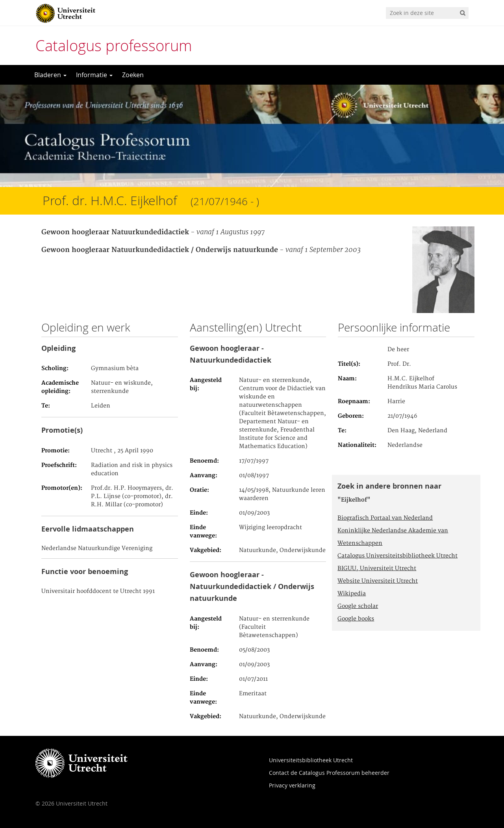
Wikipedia (352, 594)
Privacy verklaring (292, 785)
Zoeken (133, 75)
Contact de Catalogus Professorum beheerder (329, 773)
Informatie (94, 75)
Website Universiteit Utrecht (378, 581)
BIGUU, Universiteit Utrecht (377, 569)
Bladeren (50, 75)
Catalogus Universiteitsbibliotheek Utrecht (397, 556)
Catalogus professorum (114, 45)
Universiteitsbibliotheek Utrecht (311, 760)
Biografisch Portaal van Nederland (385, 518)
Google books (356, 619)
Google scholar (358, 606)
